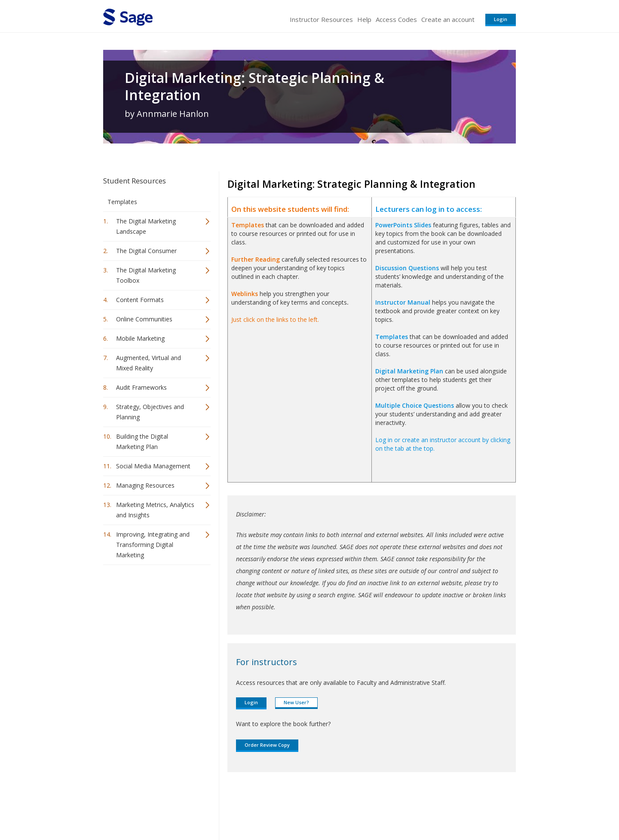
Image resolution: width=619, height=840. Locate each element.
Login (501, 19)
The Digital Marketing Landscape (146, 226)
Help (364, 19)
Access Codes (396, 19)
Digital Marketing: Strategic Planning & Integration (254, 86)
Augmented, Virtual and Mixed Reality (149, 363)
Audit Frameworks (141, 387)
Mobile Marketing (140, 338)
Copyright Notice (411, 808)
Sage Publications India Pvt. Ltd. (228, 808)
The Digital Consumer (146, 251)
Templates (122, 202)
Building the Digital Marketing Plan (142, 441)
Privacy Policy (459, 808)
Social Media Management (153, 466)
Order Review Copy (267, 745)
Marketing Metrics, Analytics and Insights (155, 510)
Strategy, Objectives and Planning (150, 412)
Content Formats (140, 300)
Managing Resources (145, 485)
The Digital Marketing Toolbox (146, 275)
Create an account (448, 19)
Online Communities (144, 319)
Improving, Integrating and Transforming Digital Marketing (153, 545)
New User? (296, 702)
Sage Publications (152, 808)
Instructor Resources (321, 19)
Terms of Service (359, 808)
